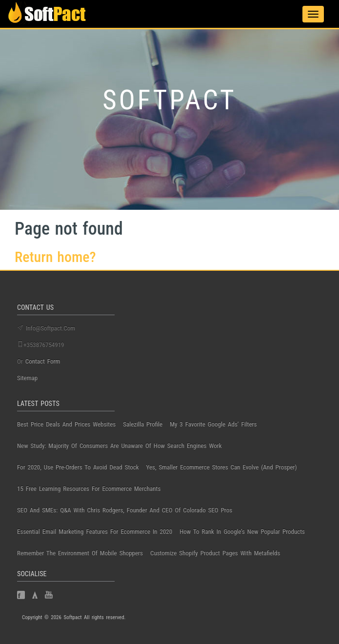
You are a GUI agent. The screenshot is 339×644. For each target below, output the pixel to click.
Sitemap (27, 378)
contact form (43, 361)
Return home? (55, 257)
